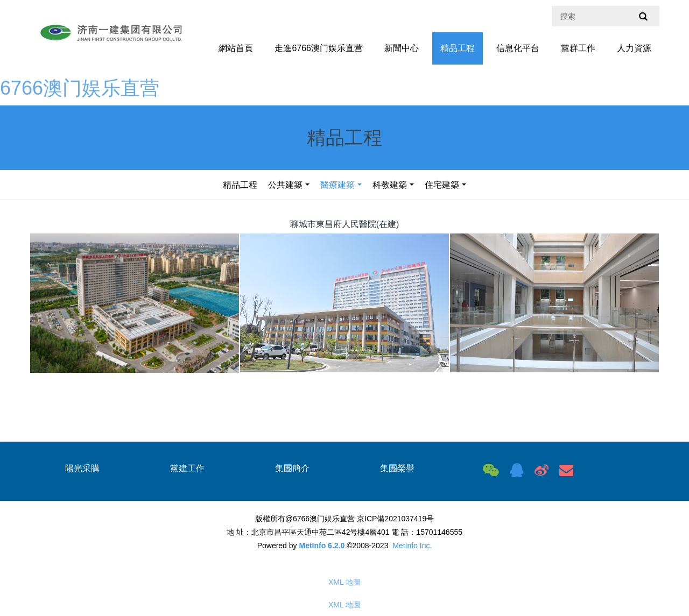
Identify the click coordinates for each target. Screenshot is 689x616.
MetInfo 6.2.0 (322, 546)
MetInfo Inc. (412, 546)
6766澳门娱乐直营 (80, 88)
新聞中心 (402, 48)
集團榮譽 (397, 468)
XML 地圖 (344, 582)
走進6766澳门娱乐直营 (319, 48)
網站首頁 (236, 48)
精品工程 (458, 48)
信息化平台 (518, 48)
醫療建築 (338, 185)
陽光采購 (82, 468)
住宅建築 (442, 185)
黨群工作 (578, 48)
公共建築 (285, 185)
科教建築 (390, 185)
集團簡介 (292, 468)
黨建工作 (187, 468)
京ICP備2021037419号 (395, 519)
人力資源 (634, 48)
